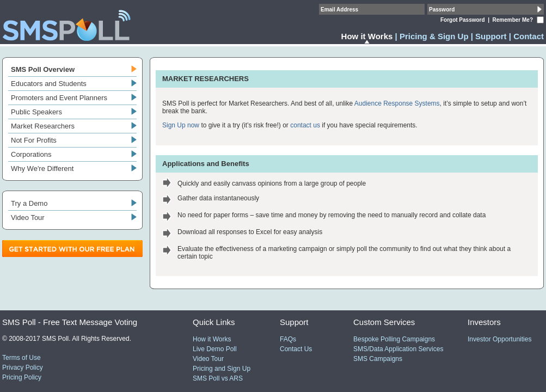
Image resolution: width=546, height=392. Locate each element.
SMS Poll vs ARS (218, 378)
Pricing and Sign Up (222, 369)
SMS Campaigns (378, 359)
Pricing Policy (22, 377)
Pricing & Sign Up (434, 36)
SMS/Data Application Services (398, 349)
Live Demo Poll (215, 349)
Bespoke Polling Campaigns (394, 339)
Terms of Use (22, 358)
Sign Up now (181, 125)
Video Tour (208, 359)
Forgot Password (463, 20)
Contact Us (296, 349)
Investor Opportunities (499, 339)
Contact (529, 36)
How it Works (212, 339)
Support (491, 36)
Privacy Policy (23, 367)
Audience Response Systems (397, 103)
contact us (305, 125)
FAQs (288, 339)
